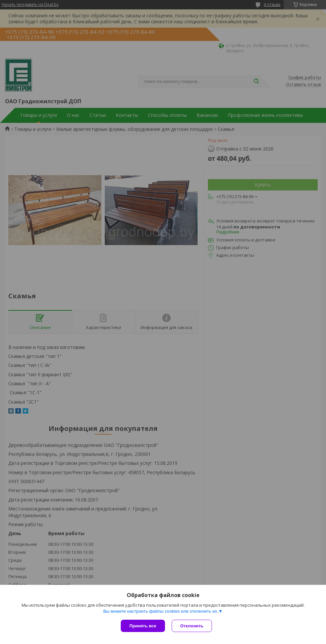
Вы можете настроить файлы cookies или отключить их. (161, 611)
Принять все (143, 626)
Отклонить (192, 626)
